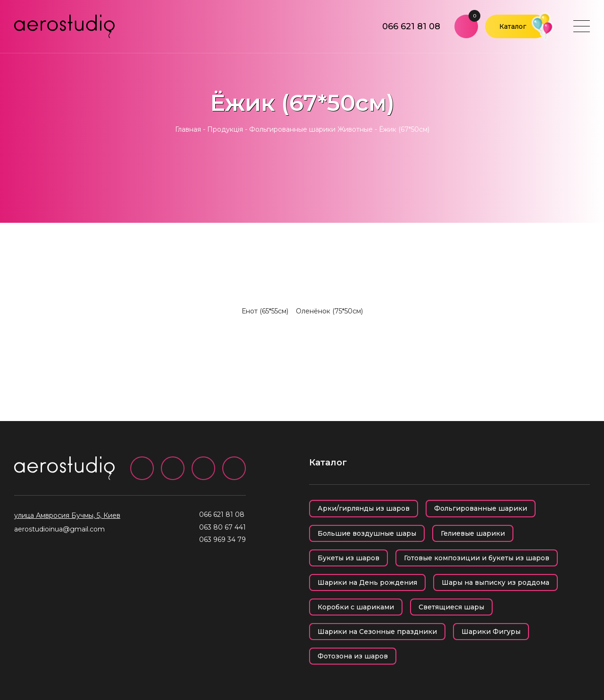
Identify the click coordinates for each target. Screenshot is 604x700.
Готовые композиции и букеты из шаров (477, 558)
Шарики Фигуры (491, 632)
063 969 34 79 (222, 540)
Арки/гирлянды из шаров (364, 508)
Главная (188, 129)
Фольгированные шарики (481, 508)
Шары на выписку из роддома (495, 582)
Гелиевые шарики (473, 533)
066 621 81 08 (411, 26)
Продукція (225, 129)
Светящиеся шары (451, 607)
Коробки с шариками (356, 607)
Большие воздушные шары (367, 533)
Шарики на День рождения (367, 582)
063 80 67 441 (222, 527)
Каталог (513, 26)
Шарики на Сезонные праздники (377, 632)
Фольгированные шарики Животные (311, 129)
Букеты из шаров (348, 558)
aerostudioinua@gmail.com (59, 529)
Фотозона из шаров (353, 656)
